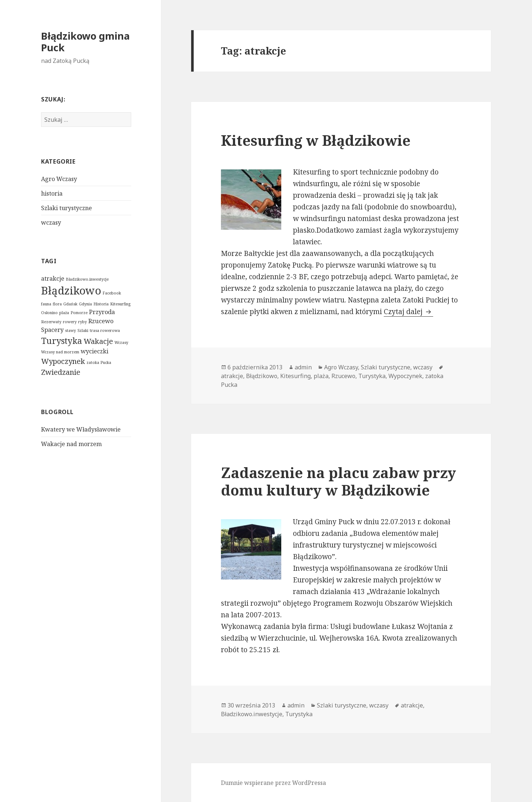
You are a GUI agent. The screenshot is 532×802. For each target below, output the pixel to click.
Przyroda (102, 312)
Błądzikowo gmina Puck (85, 42)
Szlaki (83, 330)
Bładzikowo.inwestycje (87, 279)
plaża (64, 313)
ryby (82, 322)
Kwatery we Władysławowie (81, 429)
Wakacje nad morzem (71, 444)
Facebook (112, 293)
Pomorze (79, 313)
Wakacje (98, 341)
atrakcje (53, 278)
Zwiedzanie (61, 372)
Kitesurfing (120, 304)
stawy (70, 330)
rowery (70, 322)
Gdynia (85, 304)
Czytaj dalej (408, 312)
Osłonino (49, 313)
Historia (101, 304)
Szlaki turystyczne (66, 208)
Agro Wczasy (59, 179)
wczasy (51, 222)
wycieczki (94, 351)
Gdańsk (70, 304)
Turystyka (62, 341)
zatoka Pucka (99, 362)
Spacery (52, 330)
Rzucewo (101, 321)
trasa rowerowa (105, 330)
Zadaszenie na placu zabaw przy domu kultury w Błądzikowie (338, 481)
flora (57, 304)
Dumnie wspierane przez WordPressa (273, 783)
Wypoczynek (63, 361)
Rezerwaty (51, 322)
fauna (46, 304)
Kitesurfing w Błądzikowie (316, 140)
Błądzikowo (71, 290)
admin (303, 367)
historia (52, 193)
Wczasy (121, 342)
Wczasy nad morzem (60, 352)
